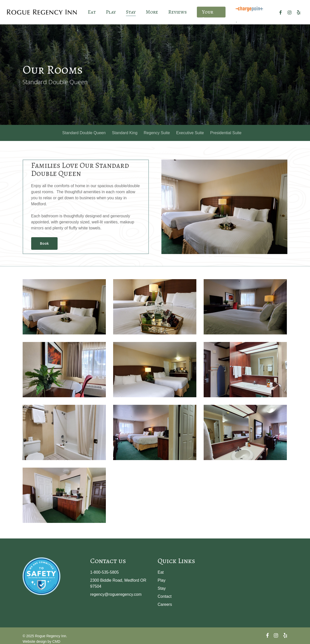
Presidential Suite (226, 133)
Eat (161, 572)
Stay (162, 588)
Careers (165, 604)
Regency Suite (157, 133)
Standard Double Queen (84, 133)
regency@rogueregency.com (116, 594)
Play (162, 580)
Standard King (125, 133)
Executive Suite (190, 133)
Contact (165, 596)
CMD (56, 641)
